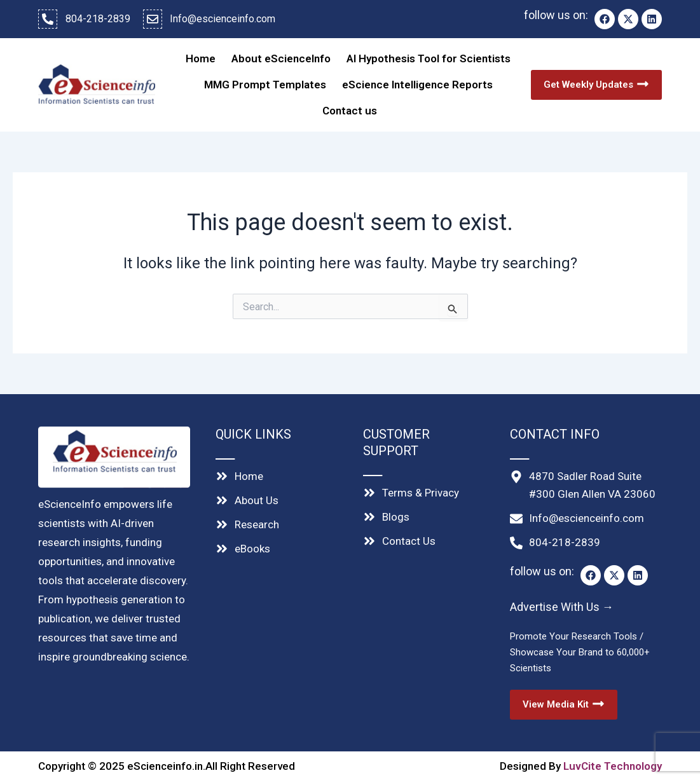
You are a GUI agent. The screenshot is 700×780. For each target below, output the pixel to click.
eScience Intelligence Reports (417, 81)
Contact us (350, 104)
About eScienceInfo (281, 57)
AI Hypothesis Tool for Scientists (429, 57)
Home (201, 57)
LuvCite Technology (613, 758)
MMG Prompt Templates (265, 81)
